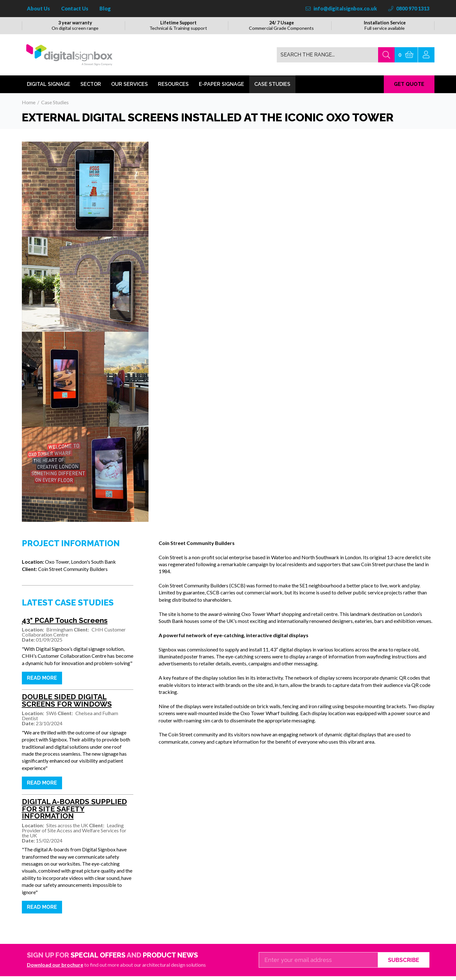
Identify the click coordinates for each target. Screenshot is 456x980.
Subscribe (404, 964)
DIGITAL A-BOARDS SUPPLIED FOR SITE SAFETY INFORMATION (74, 813)
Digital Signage (49, 88)
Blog (105, 8)
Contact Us (75, 8)
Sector (91, 88)
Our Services (130, 88)
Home (29, 106)
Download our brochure (55, 969)
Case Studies (272, 88)
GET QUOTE (409, 88)
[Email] (318, 964)
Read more (42, 682)
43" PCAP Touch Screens (65, 624)
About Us (38, 8)
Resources (173, 88)
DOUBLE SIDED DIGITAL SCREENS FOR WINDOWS (67, 705)
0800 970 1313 (409, 8)
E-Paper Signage (222, 88)
